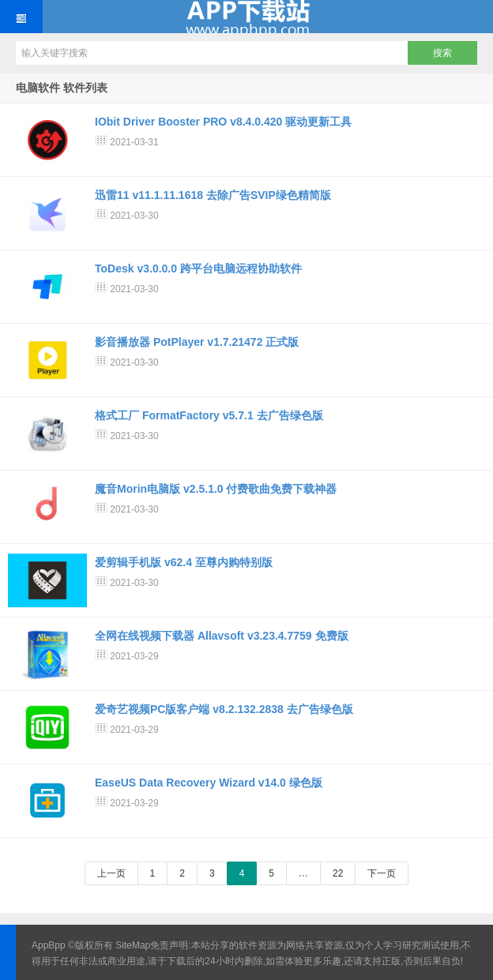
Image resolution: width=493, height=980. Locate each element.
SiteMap (133, 945)
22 (338, 873)
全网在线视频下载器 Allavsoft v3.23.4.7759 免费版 (222, 636)
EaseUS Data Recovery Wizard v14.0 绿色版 (209, 783)
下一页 (382, 873)
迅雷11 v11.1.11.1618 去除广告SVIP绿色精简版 (213, 195)
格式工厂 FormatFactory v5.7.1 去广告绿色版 (209, 415)
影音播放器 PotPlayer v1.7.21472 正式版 (197, 342)
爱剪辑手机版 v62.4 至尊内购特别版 (184, 562)
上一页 (111, 873)
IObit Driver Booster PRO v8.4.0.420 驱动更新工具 (223, 122)
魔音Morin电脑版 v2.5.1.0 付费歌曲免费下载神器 (216, 489)
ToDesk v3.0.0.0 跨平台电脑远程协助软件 (198, 268)
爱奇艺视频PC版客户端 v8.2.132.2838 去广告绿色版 (224, 709)
